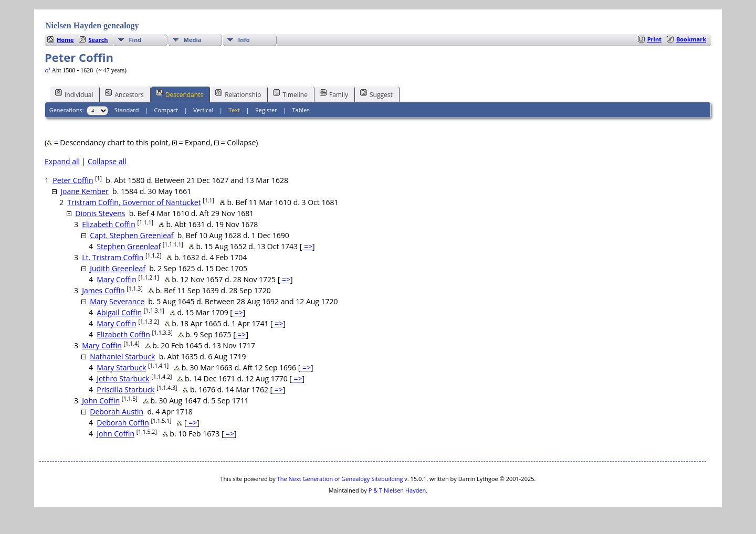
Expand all (62, 161)
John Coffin (101, 400)
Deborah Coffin (123, 423)
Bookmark (691, 39)
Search (98, 40)
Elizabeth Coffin (109, 224)
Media (193, 40)
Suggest (376, 94)
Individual (74, 94)
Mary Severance (117, 301)
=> (307, 246)
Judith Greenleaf (118, 268)
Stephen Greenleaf (129, 246)
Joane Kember (85, 191)
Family (334, 94)
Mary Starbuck (121, 367)
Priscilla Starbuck (125, 389)
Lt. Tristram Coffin (113, 257)
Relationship (238, 94)
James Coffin (103, 290)
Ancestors (124, 94)
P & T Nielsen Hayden (397, 490)
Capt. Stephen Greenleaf (132, 235)
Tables (301, 110)
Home (65, 40)
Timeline (290, 94)
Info (244, 40)
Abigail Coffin (119, 312)
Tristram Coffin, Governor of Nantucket (134, 202)
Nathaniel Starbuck (122, 356)
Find (135, 40)
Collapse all (107, 161)
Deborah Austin (117, 412)
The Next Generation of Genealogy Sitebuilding (340, 479)
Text (234, 110)
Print (654, 39)
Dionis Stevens (100, 213)
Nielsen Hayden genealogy (92, 25)
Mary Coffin (117, 279)
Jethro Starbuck (123, 378)
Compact (166, 110)
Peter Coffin (73, 180)
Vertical (203, 110)
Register (266, 110)
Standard (127, 110)
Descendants (180, 94)
